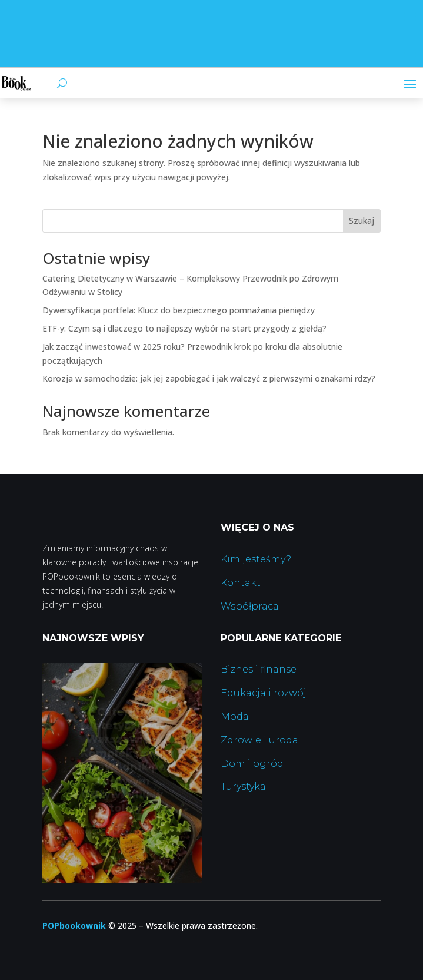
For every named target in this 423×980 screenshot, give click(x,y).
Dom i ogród (252, 764)
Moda (235, 716)
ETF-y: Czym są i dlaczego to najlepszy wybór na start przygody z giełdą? (184, 328)
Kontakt (241, 583)
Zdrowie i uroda (259, 740)
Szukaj (362, 221)
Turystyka (243, 787)
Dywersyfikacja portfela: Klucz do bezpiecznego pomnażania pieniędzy (179, 310)
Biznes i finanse (259, 669)
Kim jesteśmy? (256, 559)
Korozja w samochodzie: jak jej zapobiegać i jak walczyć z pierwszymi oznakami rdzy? (209, 378)
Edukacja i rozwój (264, 693)
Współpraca (250, 606)
